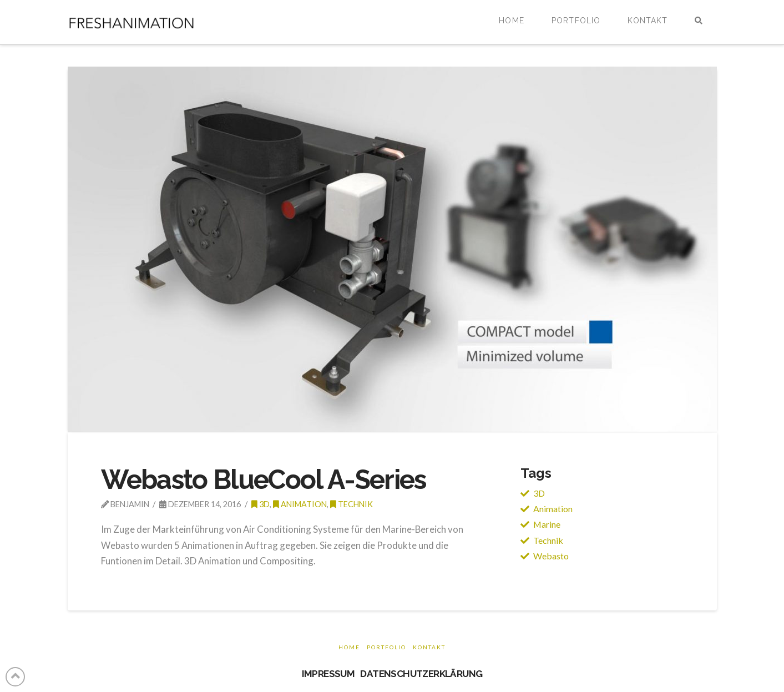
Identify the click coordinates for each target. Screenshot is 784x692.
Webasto (551, 556)
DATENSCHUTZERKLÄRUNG (421, 674)
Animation (300, 504)
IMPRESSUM (328, 674)
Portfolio (386, 647)
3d (261, 504)
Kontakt (429, 647)
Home (349, 647)
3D (539, 493)
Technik (351, 504)
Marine (547, 524)
